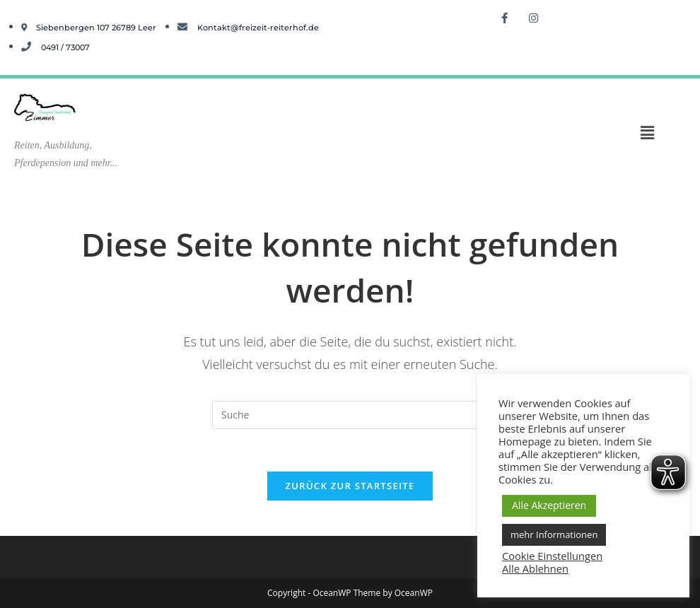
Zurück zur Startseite (350, 486)
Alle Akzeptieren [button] (549, 505)
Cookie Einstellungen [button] (552, 556)
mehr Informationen (554, 534)
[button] (647, 132)
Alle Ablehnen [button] (535, 568)
